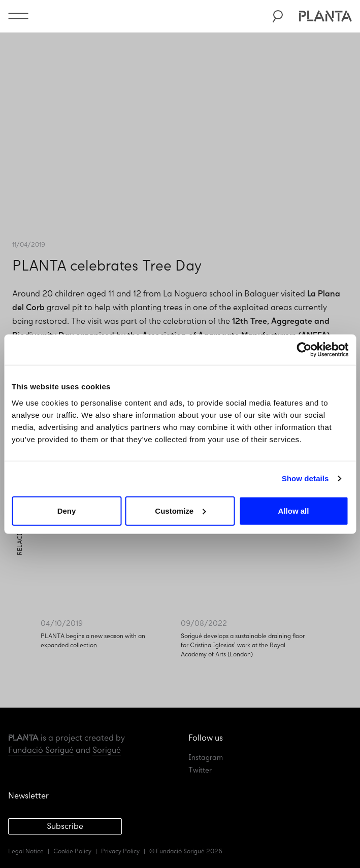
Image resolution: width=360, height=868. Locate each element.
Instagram (206, 758)
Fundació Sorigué (41, 750)
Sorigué (107, 750)
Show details (305, 478)
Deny (67, 510)
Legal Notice (26, 851)
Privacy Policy (120, 851)
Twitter (200, 770)
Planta (325, 16)
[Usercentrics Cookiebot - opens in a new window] (304, 350)
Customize (180, 510)
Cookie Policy (72, 851)
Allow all (294, 510)
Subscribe (65, 826)
